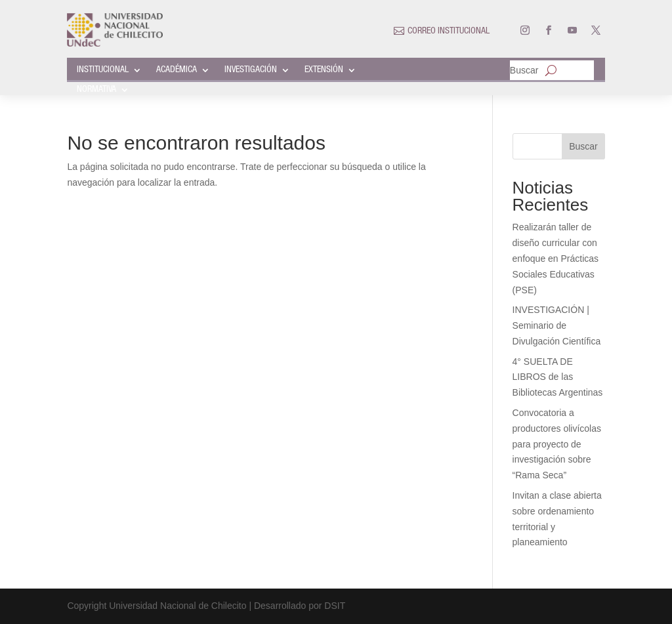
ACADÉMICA (177, 70)
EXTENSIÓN (324, 70)
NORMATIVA (96, 90)
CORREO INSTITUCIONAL (449, 31)
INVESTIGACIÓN (251, 70)
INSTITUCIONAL (103, 70)
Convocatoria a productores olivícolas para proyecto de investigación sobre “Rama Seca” (557, 444)
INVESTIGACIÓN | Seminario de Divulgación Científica (557, 325)
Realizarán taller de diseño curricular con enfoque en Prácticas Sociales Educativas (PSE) (556, 258)
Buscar (524, 71)
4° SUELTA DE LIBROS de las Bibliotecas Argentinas (558, 377)
